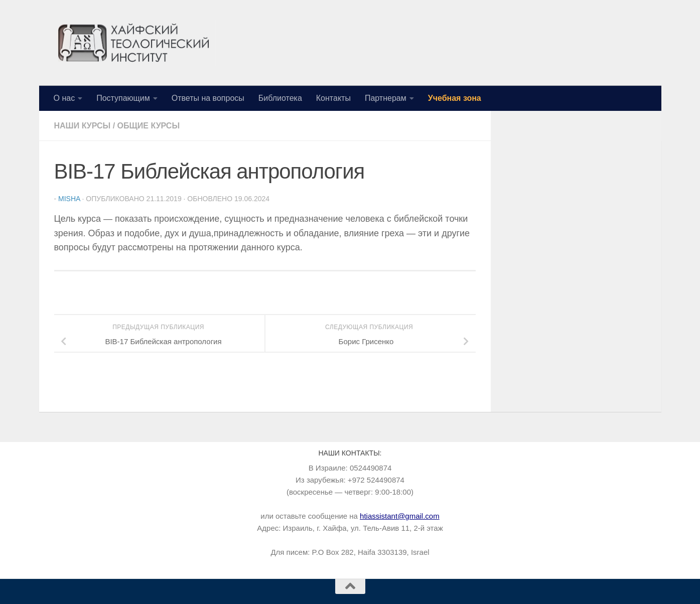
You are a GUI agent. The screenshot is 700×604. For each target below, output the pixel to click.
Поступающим (123, 98)
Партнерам (386, 98)
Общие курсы (149, 126)
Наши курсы (83, 126)
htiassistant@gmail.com (400, 516)
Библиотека (280, 98)
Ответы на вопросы (208, 98)
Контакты (333, 98)
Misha (69, 199)
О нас (64, 98)
